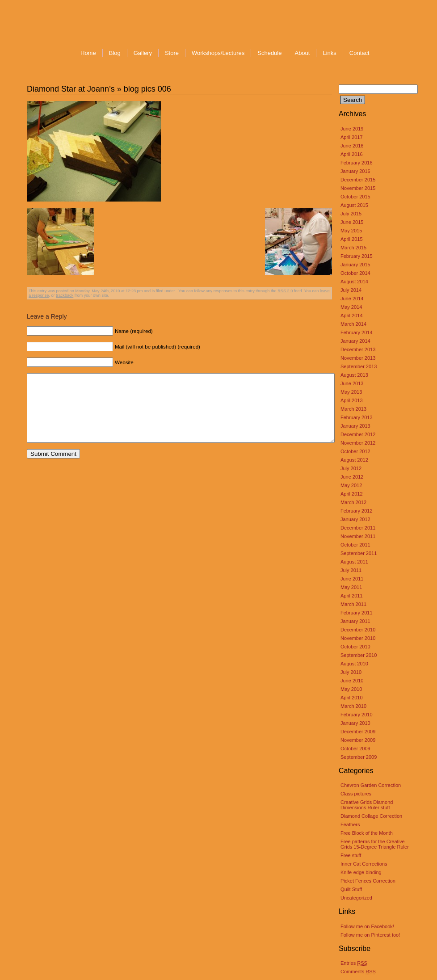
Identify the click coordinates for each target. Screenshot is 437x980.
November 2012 (358, 443)
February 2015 (357, 256)
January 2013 (355, 426)
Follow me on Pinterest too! (370, 935)
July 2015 (351, 214)
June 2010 (352, 681)
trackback (65, 295)
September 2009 (359, 757)
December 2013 (358, 349)
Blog (115, 53)
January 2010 (355, 723)
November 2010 (358, 638)
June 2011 (352, 579)
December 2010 (358, 630)
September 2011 (359, 553)
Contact (359, 53)
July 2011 (351, 570)
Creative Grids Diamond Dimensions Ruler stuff (367, 805)
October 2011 (355, 545)
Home (88, 53)
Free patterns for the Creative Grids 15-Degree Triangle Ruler (375, 844)
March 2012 (353, 502)
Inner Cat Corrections (364, 864)
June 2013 (352, 383)
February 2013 (357, 417)
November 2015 (358, 188)
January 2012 (355, 519)
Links (329, 53)
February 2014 (357, 332)
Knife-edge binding (361, 872)
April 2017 (352, 137)
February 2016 (357, 163)
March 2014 (353, 324)
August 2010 (354, 664)
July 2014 (351, 290)
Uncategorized (356, 898)
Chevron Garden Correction (371, 785)
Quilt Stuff (351, 889)
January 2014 (355, 341)
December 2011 (358, 528)
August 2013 (354, 375)
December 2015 (358, 180)
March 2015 (353, 248)
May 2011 (351, 587)
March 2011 (353, 604)
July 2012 (351, 468)
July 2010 (351, 672)
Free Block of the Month (367, 833)
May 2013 (351, 392)
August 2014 (354, 282)
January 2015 (355, 265)
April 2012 (352, 494)
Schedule (269, 53)
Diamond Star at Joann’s (71, 89)
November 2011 (358, 536)
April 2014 (352, 315)
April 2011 (352, 596)
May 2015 (351, 231)
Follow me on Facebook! (367, 926)
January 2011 (355, 621)
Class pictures (356, 794)
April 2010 (352, 698)
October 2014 (355, 273)
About (302, 53)
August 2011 (354, 562)
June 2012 (352, 477)
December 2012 (358, 434)
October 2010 (355, 647)
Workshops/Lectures (218, 53)
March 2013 (353, 409)
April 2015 (352, 239)
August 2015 (354, 205)
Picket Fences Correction (368, 881)
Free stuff (351, 855)
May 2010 (351, 689)
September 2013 (359, 366)
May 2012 (351, 485)
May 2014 (351, 307)
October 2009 (355, 749)
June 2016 (352, 146)
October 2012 (355, 451)
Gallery (143, 53)
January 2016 (355, 171)
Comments (358, 972)
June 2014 (352, 299)
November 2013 (358, 358)
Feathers (350, 824)
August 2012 (354, 460)
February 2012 (357, 511)
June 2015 (352, 222)
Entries (354, 963)
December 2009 (358, 732)
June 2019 (352, 129)
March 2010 (353, 706)
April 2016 (352, 154)
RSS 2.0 (285, 291)
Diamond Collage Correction (371, 816)
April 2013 (352, 400)
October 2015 (355, 197)
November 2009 (358, 740)
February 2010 (357, 715)
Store (172, 53)
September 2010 (359, 655)
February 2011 (357, 613)
